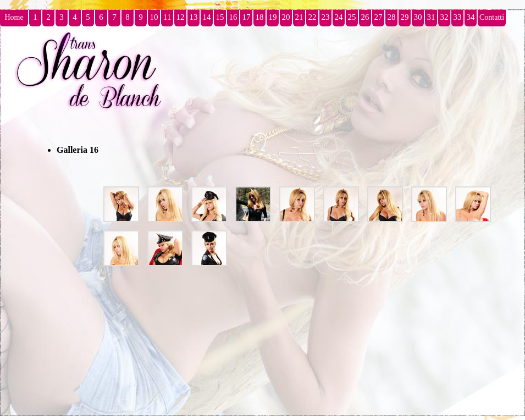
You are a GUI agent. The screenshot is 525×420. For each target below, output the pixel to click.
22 (313, 17)
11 (167, 17)
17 (247, 17)
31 (431, 17)
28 (392, 17)
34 (471, 17)
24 (339, 17)
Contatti (492, 17)
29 (405, 17)
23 (326, 17)
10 (154, 17)
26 (365, 17)
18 (260, 17)
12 (181, 17)
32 (444, 17)
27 (378, 17)
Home (14, 17)
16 (233, 17)
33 (458, 17)
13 (194, 17)
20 (286, 17)
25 (352, 17)
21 (299, 17)
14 (207, 17)
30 (418, 17)
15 (220, 17)
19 (273, 17)
